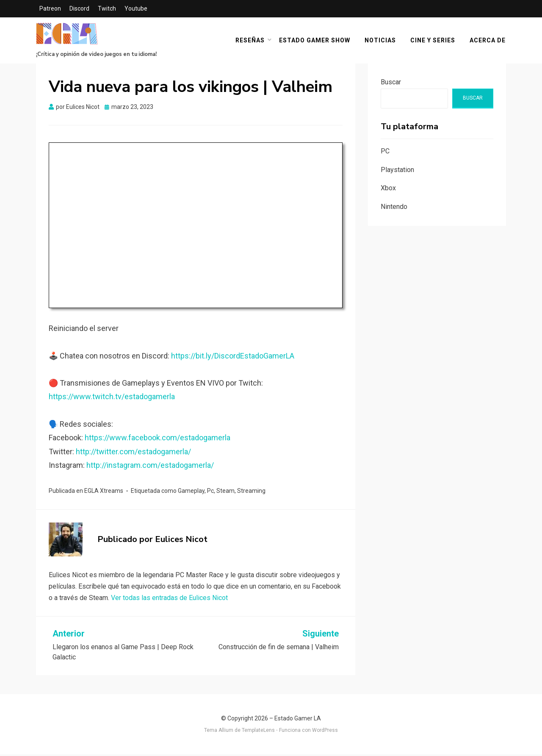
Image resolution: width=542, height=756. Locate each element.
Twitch (107, 8)
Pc (210, 492)
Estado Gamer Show (315, 41)
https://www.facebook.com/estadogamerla (158, 439)
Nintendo (394, 208)
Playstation (397, 171)
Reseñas (250, 41)
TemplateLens (258, 732)
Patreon (50, 8)
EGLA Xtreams (104, 492)
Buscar (391, 84)
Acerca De (488, 41)
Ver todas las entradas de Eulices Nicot (169, 599)
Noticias (381, 41)
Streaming (251, 492)
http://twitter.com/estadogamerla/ (133, 453)
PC (385, 152)
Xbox (388, 190)
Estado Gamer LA (298, 720)
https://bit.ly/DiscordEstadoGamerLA (233, 357)
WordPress (325, 732)
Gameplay (191, 492)
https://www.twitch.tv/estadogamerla (112, 398)
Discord (79, 8)
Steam (225, 492)
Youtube (136, 8)
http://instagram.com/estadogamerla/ (150, 467)
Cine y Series (433, 41)
